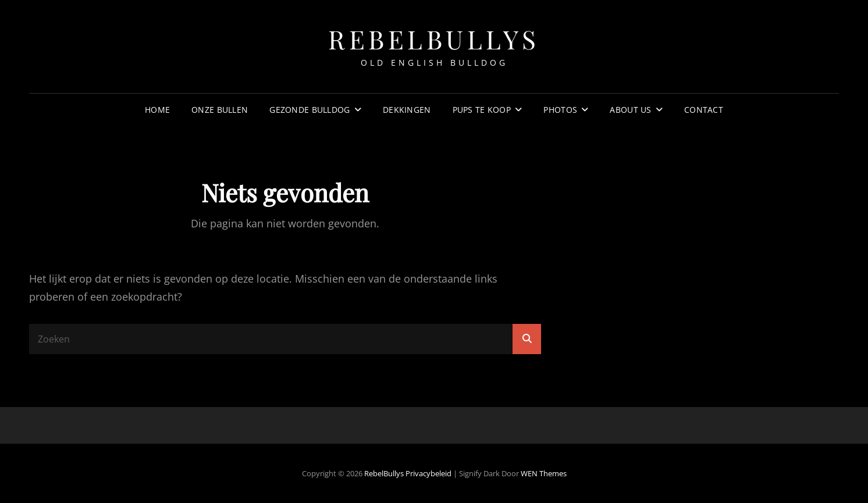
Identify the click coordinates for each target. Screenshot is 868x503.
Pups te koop (482, 110)
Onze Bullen (220, 110)
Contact (704, 110)
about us (630, 110)
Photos (560, 110)
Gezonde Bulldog (310, 110)
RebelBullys (434, 39)
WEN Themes (544, 473)
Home (157, 110)
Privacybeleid (428, 473)
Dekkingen (407, 110)
